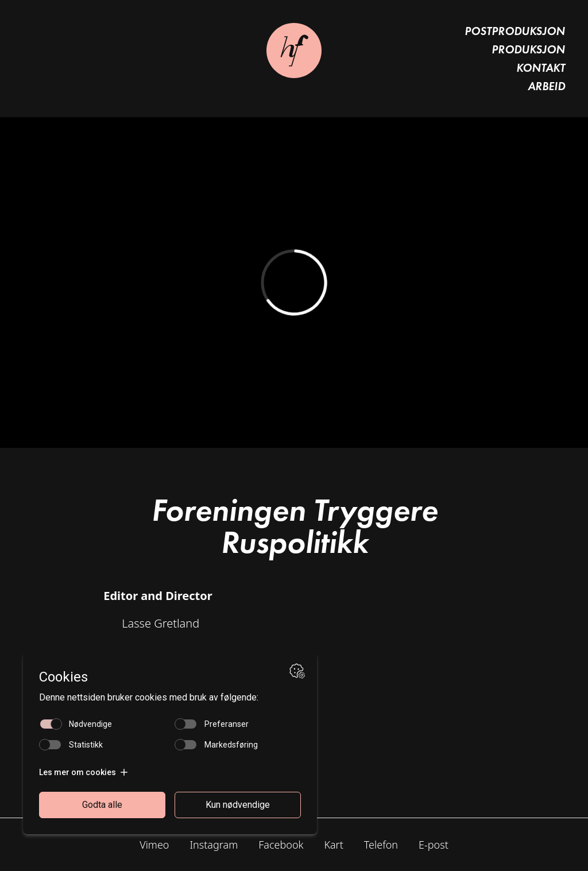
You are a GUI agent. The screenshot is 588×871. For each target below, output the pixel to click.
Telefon (381, 845)
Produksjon (528, 49)
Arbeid (546, 86)
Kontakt (541, 68)
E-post (434, 845)
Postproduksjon (515, 31)
